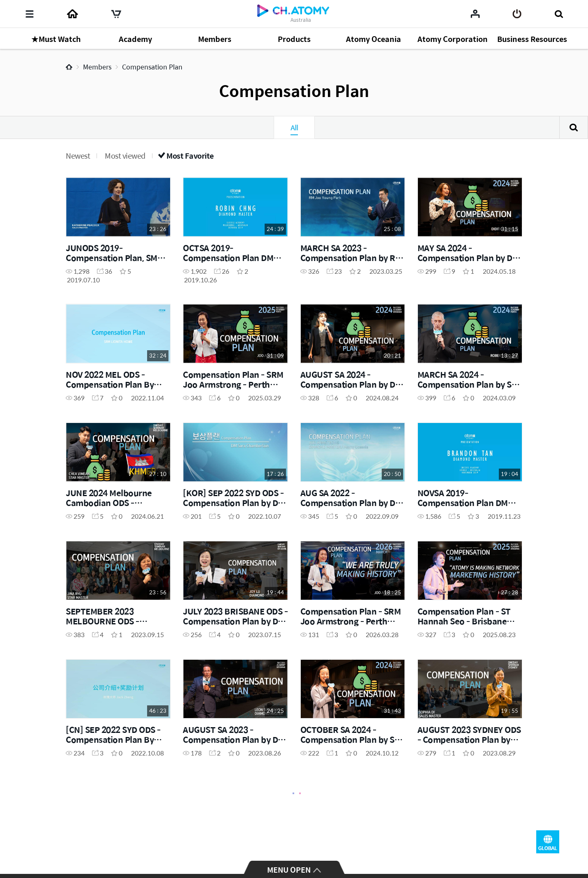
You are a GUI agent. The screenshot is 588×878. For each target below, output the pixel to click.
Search (574, 127)
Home (69, 67)
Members (97, 67)
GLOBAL (548, 842)
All (294, 127)
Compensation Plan (152, 67)
